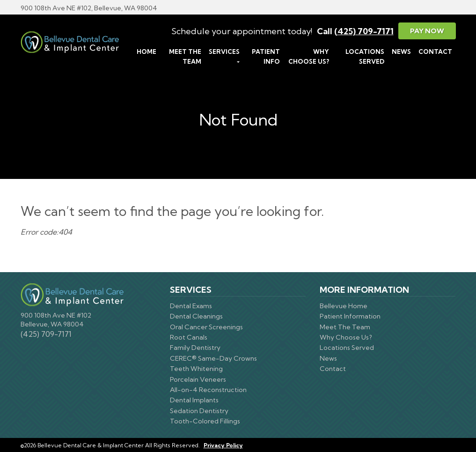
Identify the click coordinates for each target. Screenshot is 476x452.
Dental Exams (191, 306)
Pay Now (427, 31)
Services (224, 52)
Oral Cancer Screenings (206, 327)
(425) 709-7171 (364, 31)
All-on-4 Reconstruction (208, 390)
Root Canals (189, 337)
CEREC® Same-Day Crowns (213, 358)
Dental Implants (194, 400)
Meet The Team (185, 56)
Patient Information (350, 316)
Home (146, 52)
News (401, 52)
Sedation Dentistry (199, 411)
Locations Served (365, 56)
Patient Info (266, 56)
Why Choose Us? (309, 56)
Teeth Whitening (196, 369)
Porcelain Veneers (198, 379)
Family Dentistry (195, 348)
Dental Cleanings (196, 316)
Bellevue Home (344, 306)
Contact (435, 52)
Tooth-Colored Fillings (205, 421)
